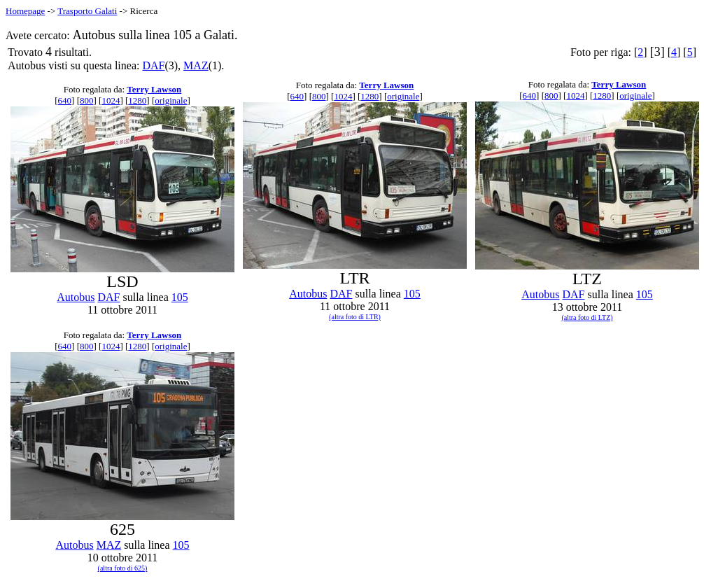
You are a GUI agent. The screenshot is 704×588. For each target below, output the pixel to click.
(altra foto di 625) (123, 568)
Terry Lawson (154, 89)
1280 (137, 100)
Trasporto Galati (87, 11)
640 (65, 100)
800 (87, 100)
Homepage (25, 11)
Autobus (76, 297)
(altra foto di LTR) (355, 317)
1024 (111, 100)
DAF (153, 65)
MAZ (196, 65)
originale (171, 100)
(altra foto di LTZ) (587, 317)
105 (180, 297)
